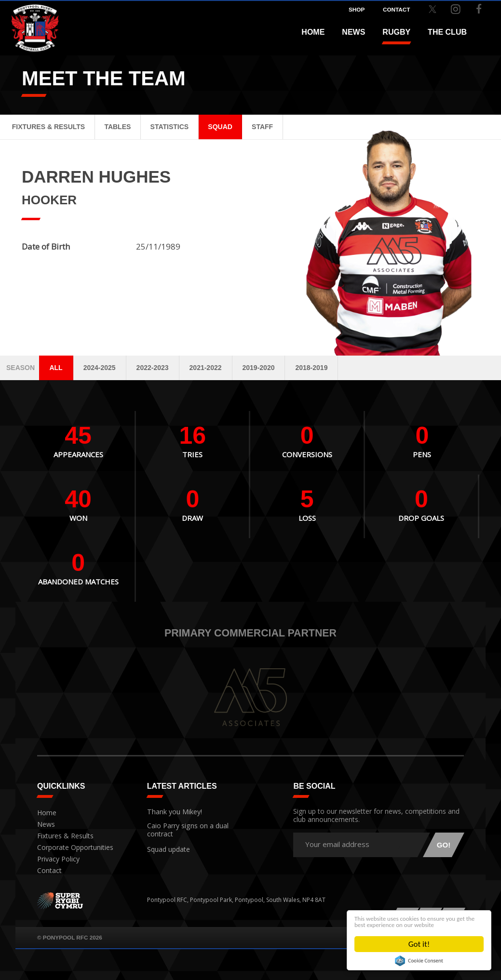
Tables (117, 127)
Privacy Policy (55, 859)
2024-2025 (100, 368)
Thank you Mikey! (170, 811)
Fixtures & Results (48, 127)
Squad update (166, 845)
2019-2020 (259, 368)
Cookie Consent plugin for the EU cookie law (419, 961)
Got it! (419, 944)
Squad (220, 127)
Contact (48, 871)
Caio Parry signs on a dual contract (183, 828)
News (353, 32)
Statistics (170, 127)
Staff (262, 127)
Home (313, 32)
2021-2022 (206, 368)
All (56, 368)
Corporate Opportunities (72, 848)
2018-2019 (311, 368)
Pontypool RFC (29, 22)
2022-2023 (153, 368)
